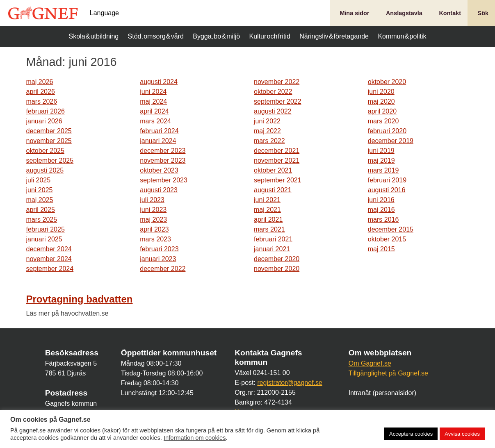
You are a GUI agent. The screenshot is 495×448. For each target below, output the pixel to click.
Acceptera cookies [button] (411, 434)
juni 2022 (267, 121)
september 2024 (50, 269)
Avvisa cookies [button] (462, 434)
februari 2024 (159, 131)
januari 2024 (158, 141)
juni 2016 (381, 200)
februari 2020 (387, 131)
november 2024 (49, 259)
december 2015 (391, 229)
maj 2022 (267, 131)
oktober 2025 (45, 151)
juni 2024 (153, 92)
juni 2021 (267, 200)
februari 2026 (46, 111)
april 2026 (41, 92)
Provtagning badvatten (80, 299)
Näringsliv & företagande (334, 36)
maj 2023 (153, 219)
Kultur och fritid (270, 36)
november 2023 (163, 160)
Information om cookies (195, 438)
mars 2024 (155, 121)
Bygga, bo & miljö (216, 36)
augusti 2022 (273, 111)
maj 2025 (40, 200)
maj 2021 (267, 210)
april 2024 (154, 111)
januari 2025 (44, 239)
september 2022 (278, 101)
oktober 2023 (159, 170)
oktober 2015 (387, 239)
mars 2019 (383, 170)
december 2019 (391, 141)
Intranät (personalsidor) (382, 393)
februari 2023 (159, 249)
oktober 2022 (273, 92)
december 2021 (277, 151)
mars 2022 (269, 141)
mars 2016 (383, 219)
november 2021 (277, 160)
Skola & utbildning (94, 36)
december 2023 (163, 151)
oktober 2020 (387, 82)
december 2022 (163, 269)
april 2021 (268, 219)
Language (104, 13)
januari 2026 (44, 121)
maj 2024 (153, 101)
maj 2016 (381, 210)
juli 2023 (152, 200)
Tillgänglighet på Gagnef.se (388, 373)
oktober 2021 (273, 170)
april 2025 (41, 210)
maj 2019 (381, 160)
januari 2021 (272, 249)
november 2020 (277, 269)
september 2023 (164, 180)
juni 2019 (381, 151)
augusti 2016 (387, 190)
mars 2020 (383, 121)
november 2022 (277, 82)
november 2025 (49, 141)
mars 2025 (42, 219)
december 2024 (49, 249)
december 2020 (277, 259)
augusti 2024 (159, 82)
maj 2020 (381, 101)
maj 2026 (40, 82)
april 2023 (154, 229)
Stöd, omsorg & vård (156, 36)
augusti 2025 (45, 170)
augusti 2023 (159, 190)
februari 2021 (273, 239)
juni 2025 (40, 190)
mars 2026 (42, 101)
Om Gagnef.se (370, 363)
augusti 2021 (273, 190)
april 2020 (382, 111)
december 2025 (49, 131)
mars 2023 (155, 239)
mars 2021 (269, 229)
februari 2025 (46, 229)
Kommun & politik (402, 36)
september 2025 (50, 160)
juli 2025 (39, 180)
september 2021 (278, 180)
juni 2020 (381, 92)
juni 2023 (153, 210)
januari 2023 (158, 259)
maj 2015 (381, 249)
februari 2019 (387, 180)
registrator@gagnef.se (290, 383)
